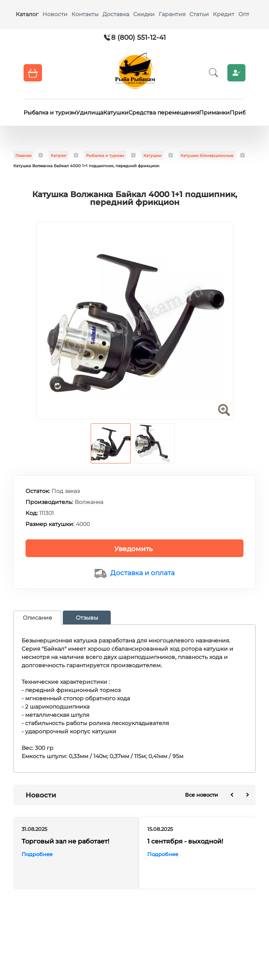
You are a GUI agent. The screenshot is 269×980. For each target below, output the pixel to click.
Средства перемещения (164, 113)
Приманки (214, 113)
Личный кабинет (236, 73)
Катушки (116, 113)
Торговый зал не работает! (65, 841)
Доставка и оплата (143, 573)
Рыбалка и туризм (50, 113)
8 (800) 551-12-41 (138, 37)
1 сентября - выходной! (185, 841)
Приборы (244, 113)
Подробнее (37, 854)
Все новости (201, 795)
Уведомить (134, 549)
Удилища (90, 113)
